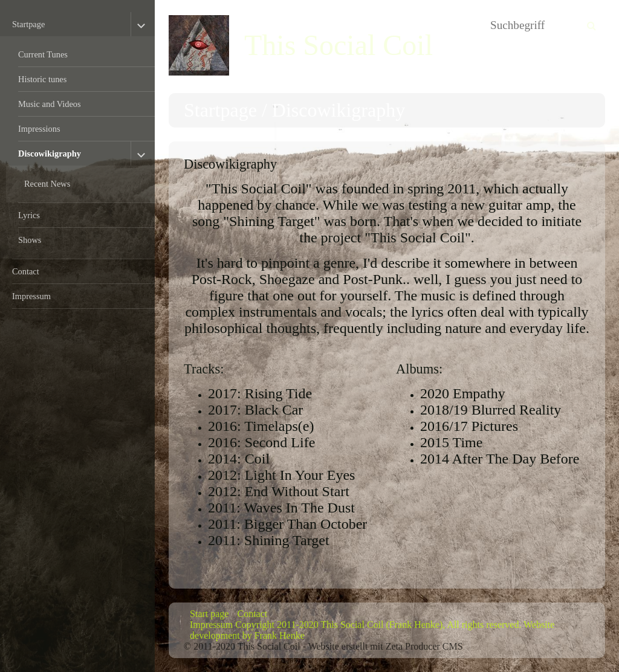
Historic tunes (42, 79)
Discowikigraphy (50, 153)
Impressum (31, 296)
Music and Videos (50, 104)
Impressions (39, 129)
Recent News (47, 184)
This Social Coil (339, 45)
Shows (30, 240)
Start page (209, 614)
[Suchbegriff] (545, 25)
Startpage (28, 24)
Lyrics (29, 215)
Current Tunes (43, 54)
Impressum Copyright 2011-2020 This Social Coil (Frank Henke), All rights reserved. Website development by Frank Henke (372, 630)
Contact (26, 271)
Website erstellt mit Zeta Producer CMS (386, 646)
